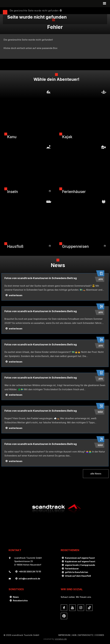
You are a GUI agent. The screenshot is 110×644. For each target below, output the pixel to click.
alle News (96, 474)
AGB (74, 635)
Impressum (64, 635)
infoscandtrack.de (29, 579)
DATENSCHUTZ (86, 635)
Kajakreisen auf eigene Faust (80, 561)
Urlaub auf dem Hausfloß (78, 576)
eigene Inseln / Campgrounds (80, 565)
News (16, 597)
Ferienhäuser (72, 569)
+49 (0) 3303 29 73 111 (30, 572)
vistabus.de (61, 639)
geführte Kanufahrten (77, 572)
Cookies (100, 635)
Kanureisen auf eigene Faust (80, 558)
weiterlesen (16, 295)
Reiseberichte (20, 601)
